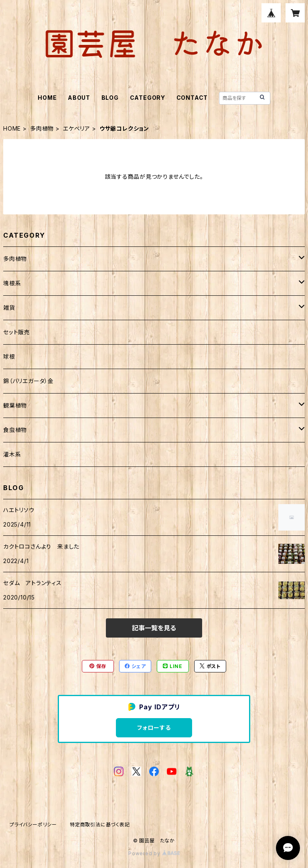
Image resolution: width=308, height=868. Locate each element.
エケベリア (77, 128)
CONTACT (192, 98)
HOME (47, 98)
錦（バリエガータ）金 (28, 381)
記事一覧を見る (154, 628)
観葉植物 (15, 405)
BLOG (110, 98)
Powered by (154, 853)
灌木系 (12, 454)
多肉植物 (42, 128)
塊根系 (12, 283)
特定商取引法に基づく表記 (100, 825)
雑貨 (9, 308)
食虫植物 (15, 430)
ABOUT (79, 98)
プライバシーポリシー (33, 825)
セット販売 (17, 332)
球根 (9, 356)
